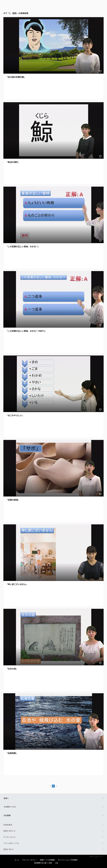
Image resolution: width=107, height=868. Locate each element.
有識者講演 (8, 825)
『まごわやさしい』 (15, 415)
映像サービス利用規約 (47, 860)
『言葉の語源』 (13, 500)
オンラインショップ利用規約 (68, 860)
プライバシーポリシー (29, 860)
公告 (56, 863)
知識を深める (8, 849)
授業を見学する (9, 831)
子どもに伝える (9, 837)
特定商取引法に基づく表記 (43, 863)
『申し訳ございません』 (17, 584)
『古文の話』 (12, 669)
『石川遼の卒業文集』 (16, 77)
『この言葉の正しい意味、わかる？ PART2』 (26, 331)
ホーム (17, 860)
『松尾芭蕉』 (12, 753)
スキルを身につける (11, 843)
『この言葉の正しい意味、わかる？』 (23, 246)
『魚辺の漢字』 (13, 162)
